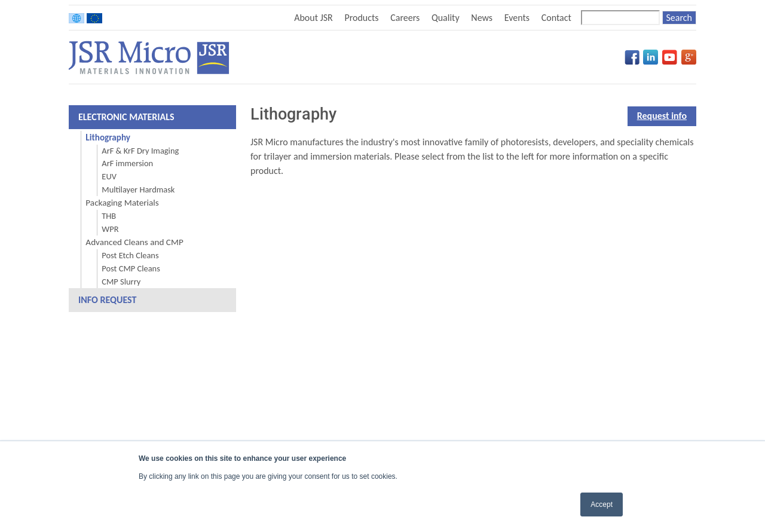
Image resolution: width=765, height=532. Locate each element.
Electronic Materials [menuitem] (126, 117)
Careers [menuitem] (405, 18)
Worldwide (76, 18)
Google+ (689, 57)
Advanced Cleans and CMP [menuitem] (134, 242)
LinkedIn (651, 57)
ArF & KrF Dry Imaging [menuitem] (140, 151)
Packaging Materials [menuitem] (122, 203)
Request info (662, 116)
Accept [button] (602, 505)
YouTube (670, 57)
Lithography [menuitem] (108, 137)
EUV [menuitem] (109, 176)
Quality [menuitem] (446, 18)
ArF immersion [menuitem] (127, 163)
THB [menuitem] (109, 216)
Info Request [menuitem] (107, 300)
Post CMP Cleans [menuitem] (131, 268)
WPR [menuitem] (110, 229)
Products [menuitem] (361, 18)
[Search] (620, 18)
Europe (94, 18)
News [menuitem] (482, 18)
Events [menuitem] (517, 18)
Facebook (632, 57)
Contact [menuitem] (556, 18)
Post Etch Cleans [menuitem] (130, 255)
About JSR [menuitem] (313, 18)
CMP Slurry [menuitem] (121, 282)
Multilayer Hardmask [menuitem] (138, 189)
